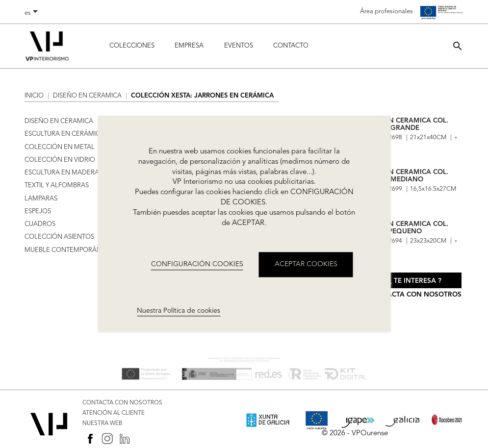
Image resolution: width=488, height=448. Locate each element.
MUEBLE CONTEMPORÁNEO (68, 250)
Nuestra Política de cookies (179, 311)
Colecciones (132, 46)
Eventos (239, 46)
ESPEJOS (38, 212)
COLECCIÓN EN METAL (60, 147)
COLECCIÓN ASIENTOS (59, 237)
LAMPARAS (41, 199)
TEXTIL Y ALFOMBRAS (57, 186)
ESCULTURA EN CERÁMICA (64, 134)
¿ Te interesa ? (415, 281)
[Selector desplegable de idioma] (33, 13)
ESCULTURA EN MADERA (62, 173)
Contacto (291, 46)
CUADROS (40, 224)
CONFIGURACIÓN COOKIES (197, 264)
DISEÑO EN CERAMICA (59, 121)
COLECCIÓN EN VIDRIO (60, 160)
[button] (458, 46)
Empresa (189, 46)
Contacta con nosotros (415, 295)
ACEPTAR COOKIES (306, 265)
